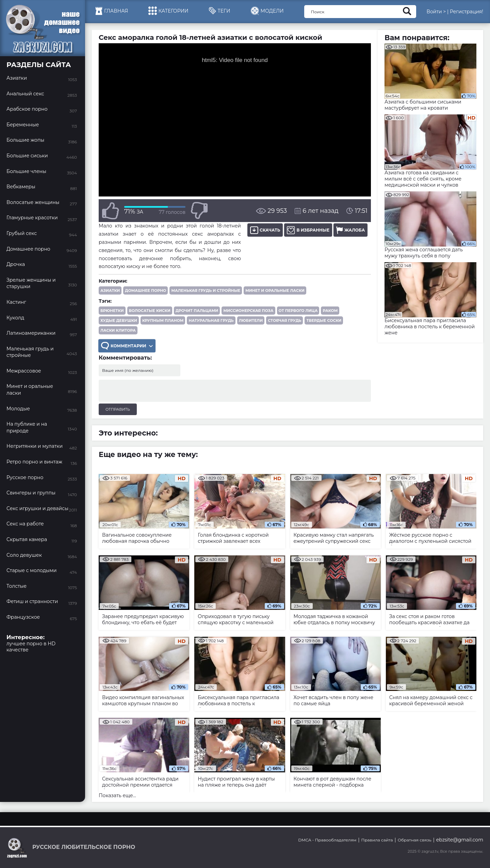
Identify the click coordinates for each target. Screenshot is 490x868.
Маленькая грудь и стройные (206, 290)
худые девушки (119, 320)
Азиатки (110, 290)
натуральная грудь (211, 320)
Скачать (265, 230)
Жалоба (350, 230)
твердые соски (324, 320)
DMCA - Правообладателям (327, 840)
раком (330, 311)
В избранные (308, 230)
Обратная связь (415, 840)
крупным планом (163, 320)
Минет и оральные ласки (275, 290)
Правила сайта (377, 840)
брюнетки (112, 311)
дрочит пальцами (197, 311)
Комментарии (127, 346)
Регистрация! (467, 12)
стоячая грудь (284, 320)
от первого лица (298, 311)
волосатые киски (150, 311)
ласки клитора (118, 330)
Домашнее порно (145, 290)
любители (251, 320)
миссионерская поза (248, 311)
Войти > (436, 12)
